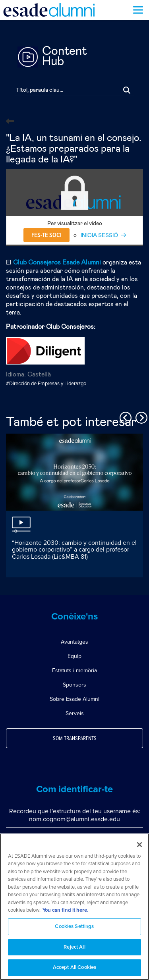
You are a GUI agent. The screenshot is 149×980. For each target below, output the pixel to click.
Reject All (74, 950)
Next (140, 417)
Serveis (75, 713)
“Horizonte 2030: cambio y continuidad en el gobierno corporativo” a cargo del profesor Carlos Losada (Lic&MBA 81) (74, 550)
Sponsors (74, 685)
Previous (124, 417)
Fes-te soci (46, 235)
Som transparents (75, 739)
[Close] (139, 847)
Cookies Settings (74, 929)
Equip (74, 656)
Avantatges (74, 642)
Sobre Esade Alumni (74, 699)
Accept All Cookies (74, 970)
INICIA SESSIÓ (99, 235)
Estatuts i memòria (74, 670)
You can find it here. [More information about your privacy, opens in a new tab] (65, 913)
